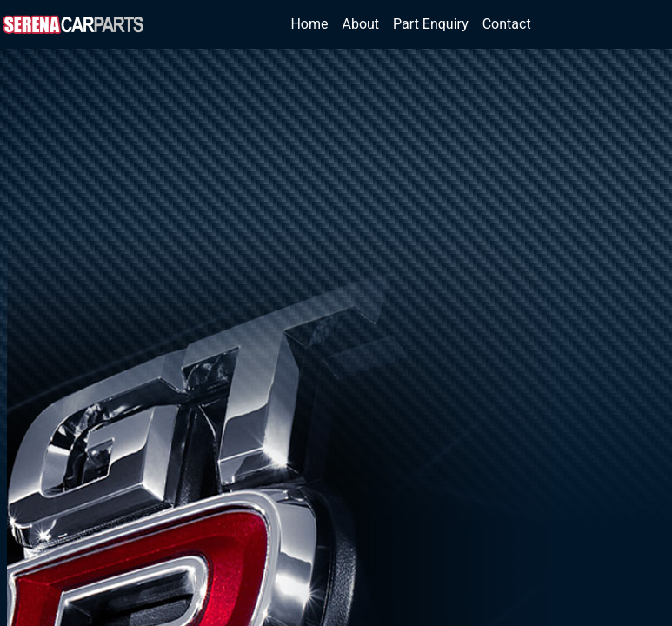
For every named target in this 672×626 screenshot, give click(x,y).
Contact (507, 24)
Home (313, 23)
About (361, 24)
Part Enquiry (431, 24)
